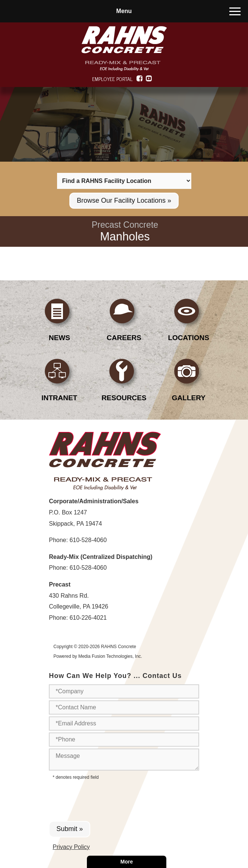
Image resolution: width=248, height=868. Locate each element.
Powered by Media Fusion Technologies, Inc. (98, 656)
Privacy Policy (71, 847)
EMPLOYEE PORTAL (112, 79)
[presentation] (107, 799)
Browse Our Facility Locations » (124, 200)
